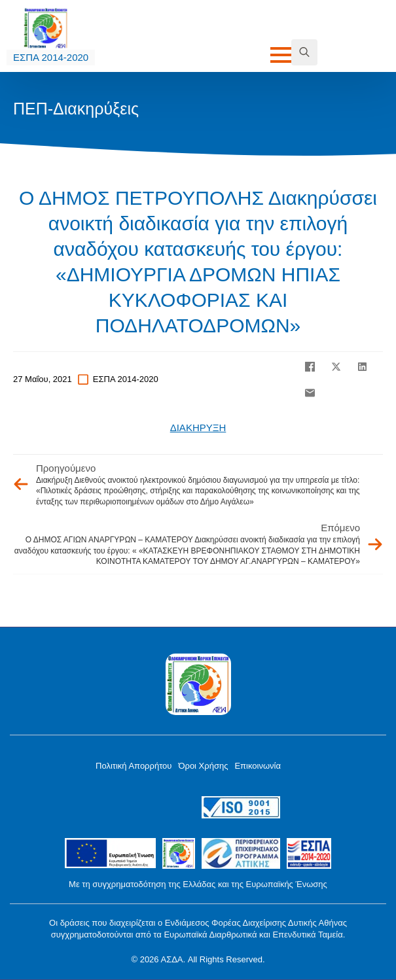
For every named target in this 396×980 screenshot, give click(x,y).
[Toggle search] (304, 52)
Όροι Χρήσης (203, 766)
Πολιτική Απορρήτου (134, 766)
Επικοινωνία (258, 766)
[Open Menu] (281, 55)
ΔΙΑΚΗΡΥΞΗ (198, 428)
